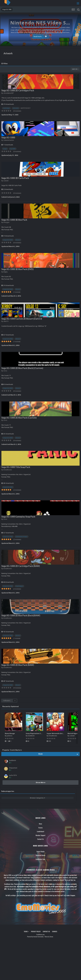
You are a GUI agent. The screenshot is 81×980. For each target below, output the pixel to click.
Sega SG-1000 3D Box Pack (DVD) (17, 269)
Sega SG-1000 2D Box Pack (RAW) (18, 665)
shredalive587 (9, 93)
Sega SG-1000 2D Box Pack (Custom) (19, 418)
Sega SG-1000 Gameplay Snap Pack (18, 517)
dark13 (6, 321)
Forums (40, 828)
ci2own (6, 181)
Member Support (40, 835)
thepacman (13, 768)
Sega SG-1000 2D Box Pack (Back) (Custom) (22, 368)
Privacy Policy (36, 931)
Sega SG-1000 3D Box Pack (14, 220)
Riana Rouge (10, 733)
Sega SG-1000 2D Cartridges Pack (18, 90)
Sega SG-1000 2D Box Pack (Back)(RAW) (21, 615)
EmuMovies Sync (40, 859)
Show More (41, 782)
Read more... (40, 36)
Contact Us (40, 839)
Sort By (75, 69)
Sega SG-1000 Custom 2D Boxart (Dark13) (22, 319)
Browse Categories (38, 798)
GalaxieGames (9, 140)
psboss (10, 736)
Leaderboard (41, 831)
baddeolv (31, 736)
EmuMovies (8, 470)
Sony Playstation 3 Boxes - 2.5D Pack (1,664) (43, 733)
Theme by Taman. (49, 937)
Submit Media (40, 852)
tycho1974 (13, 775)
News (40, 824)
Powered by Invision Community (35, 937)
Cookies (55, 931)
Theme (26, 931)
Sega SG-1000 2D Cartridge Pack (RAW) (21, 566)
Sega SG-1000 (8, 137)
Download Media (40, 855)
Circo (5, 371)
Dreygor (7, 222)
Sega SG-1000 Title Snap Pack (16, 467)
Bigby (6, 272)
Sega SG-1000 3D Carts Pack (15, 178)
